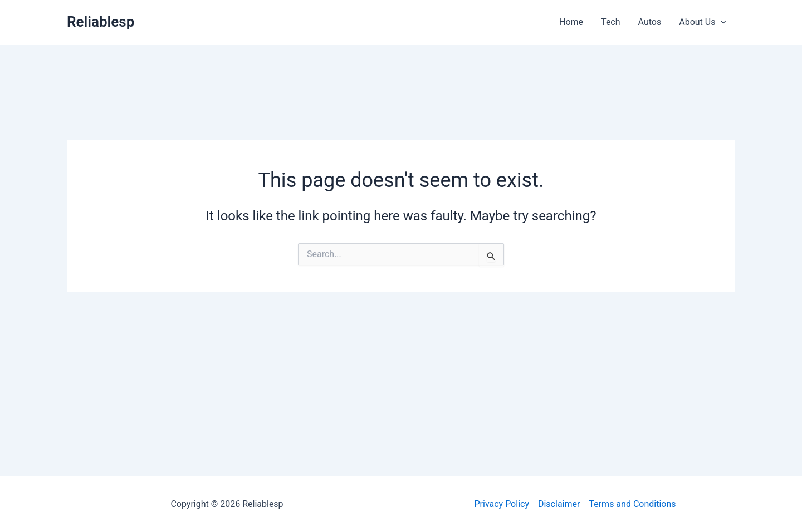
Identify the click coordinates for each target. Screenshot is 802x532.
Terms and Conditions (632, 504)
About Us (703, 22)
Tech (610, 22)
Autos (650, 22)
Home (571, 22)
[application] (721, 22)
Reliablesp (101, 22)
